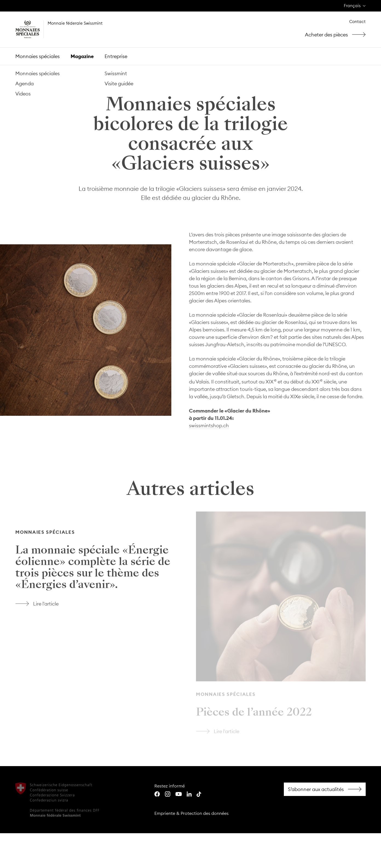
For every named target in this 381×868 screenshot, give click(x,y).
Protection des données (205, 813)
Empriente (165, 813)
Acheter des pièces (337, 35)
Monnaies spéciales (37, 56)
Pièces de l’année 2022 (254, 714)
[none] (355, 6)
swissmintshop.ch (208, 426)
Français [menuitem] (352, 6)
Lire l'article (100, 515)
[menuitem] (355, 6)
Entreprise (116, 56)
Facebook (325, 789)
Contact (357, 22)
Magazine (82, 56)
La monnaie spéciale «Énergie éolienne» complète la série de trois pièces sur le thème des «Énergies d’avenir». (93, 568)
